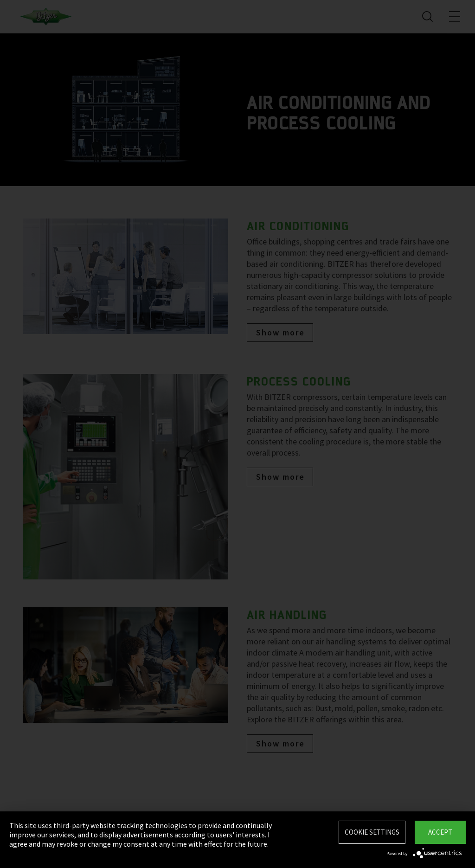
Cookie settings (372, 832)
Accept (440, 832)
